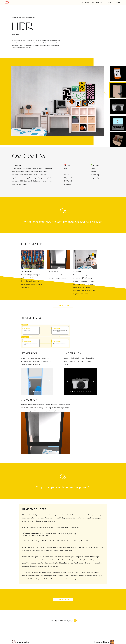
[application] (45, 433)
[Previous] (24, 381)
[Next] (50, 381)
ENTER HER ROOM (63, 306)
